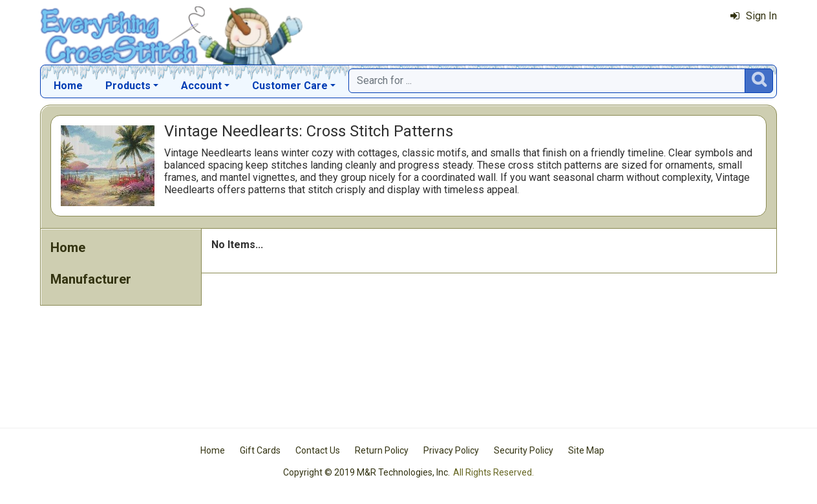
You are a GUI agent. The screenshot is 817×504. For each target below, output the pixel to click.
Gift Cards (260, 450)
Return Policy (382, 450)
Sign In (754, 16)
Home (68, 86)
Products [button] (128, 86)
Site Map (586, 450)
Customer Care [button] (290, 86)
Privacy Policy (451, 450)
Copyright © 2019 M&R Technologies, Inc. (366, 472)
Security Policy (524, 450)
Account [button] (201, 86)
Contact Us (318, 450)
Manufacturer (91, 279)
